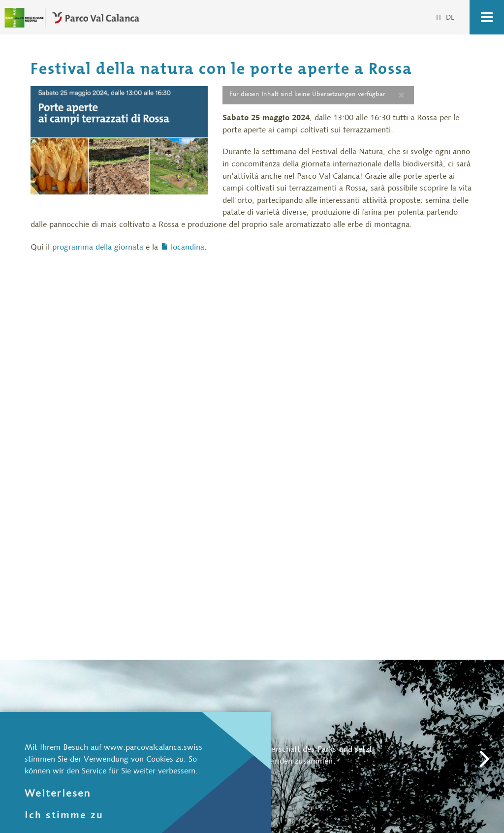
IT (440, 17)
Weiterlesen (58, 793)
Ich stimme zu (64, 815)
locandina (188, 246)
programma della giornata (98, 246)
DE (450, 17)
